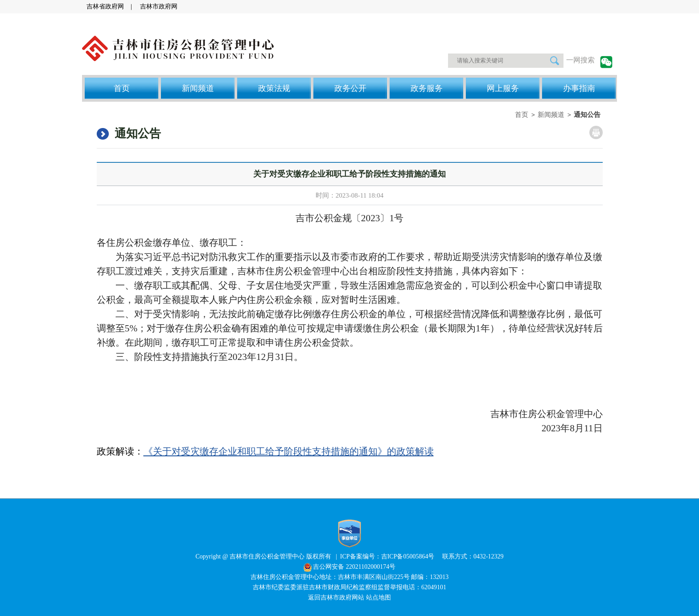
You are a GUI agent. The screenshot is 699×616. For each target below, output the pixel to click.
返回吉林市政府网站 (337, 597)
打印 (596, 132)
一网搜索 (580, 60)
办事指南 (579, 88)
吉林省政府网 (105, 6)
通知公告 (587, 115)
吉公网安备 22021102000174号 (354, 567)
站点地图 (378, 597)
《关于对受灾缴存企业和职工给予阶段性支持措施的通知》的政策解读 (289, 451)
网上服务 (503, 88)
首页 (122, 88)
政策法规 (274, 88)
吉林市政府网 (159, 6)
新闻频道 (198, 88)
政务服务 (427, 88)
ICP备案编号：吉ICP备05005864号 (388, 556)
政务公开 (350, 88)
